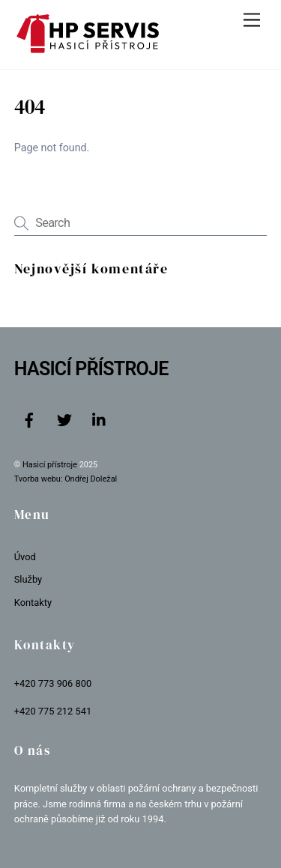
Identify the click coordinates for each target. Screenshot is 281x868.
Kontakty (33, 603)
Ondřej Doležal (91, 479)
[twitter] (64, 419)
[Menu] (252, 21)
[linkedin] (100, 419)
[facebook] (29, 419)
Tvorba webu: (39, 479)
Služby (28, 579)
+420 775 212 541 (53, 711)
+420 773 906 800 (53, 683)
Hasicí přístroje (51, 465)
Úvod (25, 557)
